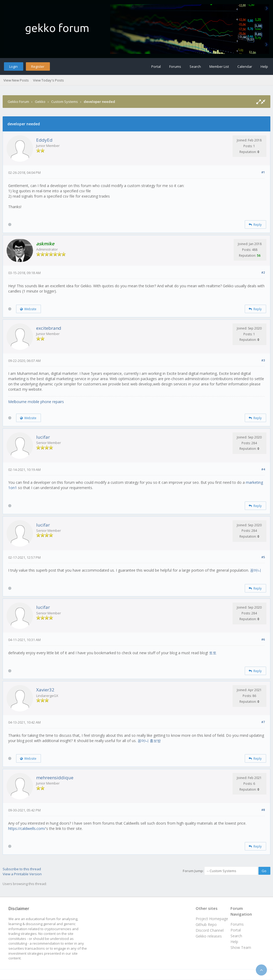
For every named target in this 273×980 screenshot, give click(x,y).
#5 (263, 557)
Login (13, 66)
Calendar (245, 66)
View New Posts (16, 80)
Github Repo (206, 924)
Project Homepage (212, 919)
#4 (263, 469)
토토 (213, 653)
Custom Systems (65, 102)
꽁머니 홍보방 (149, 741)
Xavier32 (45, 690)
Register (38, 66)
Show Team (241, 947)
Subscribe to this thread (22, 869)
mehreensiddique (55, 778)
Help (264, 66)
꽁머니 (256, 570)
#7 (263, 722)
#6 (263, 639)
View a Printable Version (22, 874)
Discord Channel (210, 930)
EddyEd (44, 140)
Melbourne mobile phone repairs (36, 402)
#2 (263, 272)
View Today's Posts (48, 80)
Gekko (40, 102)
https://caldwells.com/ (27, 828)
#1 (263, 172)
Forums (175, 66)
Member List (219, 66)
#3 (263, 360)
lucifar (43, 437)
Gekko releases (209, 936)
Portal (156, 66)
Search (195, 66)
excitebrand (49, 328)
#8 (263, 810)
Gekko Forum (18, 102)
